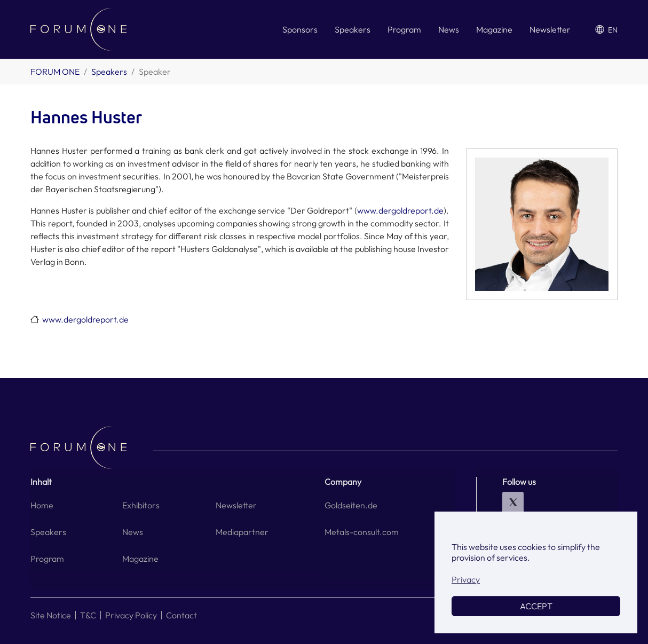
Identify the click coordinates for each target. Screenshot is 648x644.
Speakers (48, 532)
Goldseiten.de (351, 505)
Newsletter (236, 505)
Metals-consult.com (362, 532)
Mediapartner (242, 532)
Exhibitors (141, 505)
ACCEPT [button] (536, 606)
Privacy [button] (466, 579)
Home (42, 505)
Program (47, 559)
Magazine (140, 559)
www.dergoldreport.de (400, 210)
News (133, 532)
